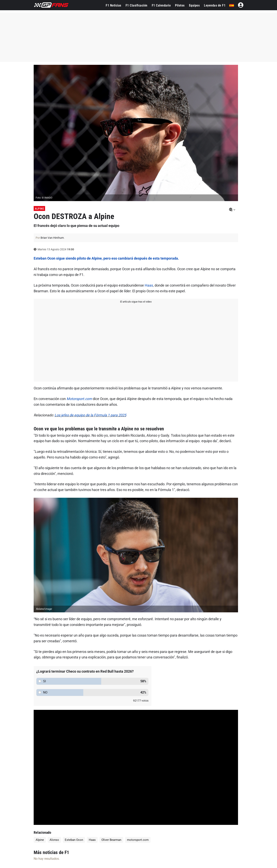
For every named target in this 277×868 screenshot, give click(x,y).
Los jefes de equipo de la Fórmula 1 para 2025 (90, 415)
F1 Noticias (113, 5)
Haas (149, 285)
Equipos (194, 5)
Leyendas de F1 (215, 5)
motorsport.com (138, 840)
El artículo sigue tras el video (136, 302)
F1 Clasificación (137, 5)
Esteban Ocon (74, 840)
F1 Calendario (161, 5)
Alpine (39, 209)
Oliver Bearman (111, 840)
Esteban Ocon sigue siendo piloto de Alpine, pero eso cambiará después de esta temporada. (106, 258)
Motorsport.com (79, 399)
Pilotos (180, 5)
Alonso (54, 840)
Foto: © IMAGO (44, 198)
